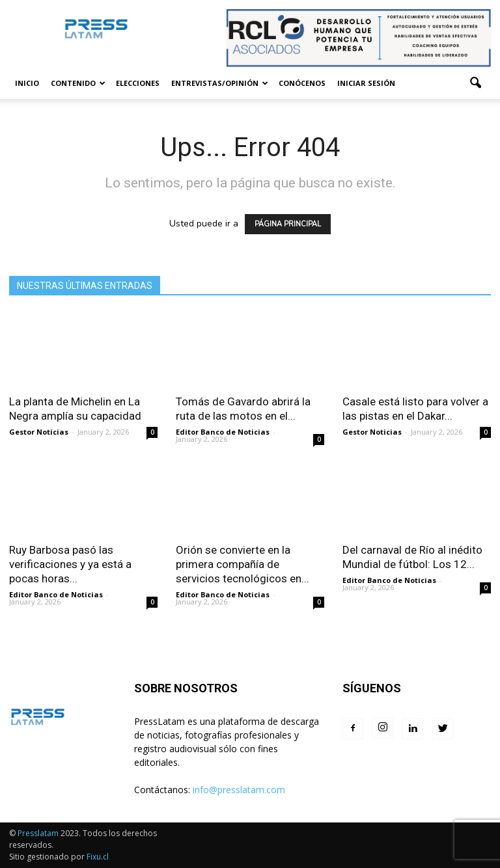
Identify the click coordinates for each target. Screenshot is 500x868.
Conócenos (302, 83)
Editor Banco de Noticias (223, 432)
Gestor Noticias (39, 432)
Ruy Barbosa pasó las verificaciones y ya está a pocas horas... (70, 564)
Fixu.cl (98, 857)
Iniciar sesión (366, 83)
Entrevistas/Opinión (220, 83)
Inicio (27, 83)
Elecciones (138, 83)
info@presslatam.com (239, 790)
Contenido (78, 83)
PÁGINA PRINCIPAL (288, 224)
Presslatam (38, 833)
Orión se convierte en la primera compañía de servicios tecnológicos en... (243, 564)
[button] (475, 83)
